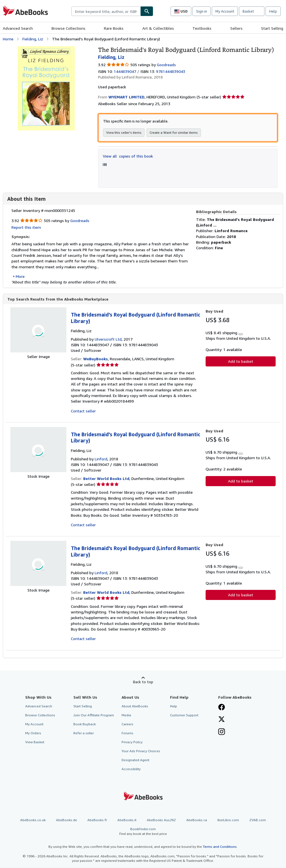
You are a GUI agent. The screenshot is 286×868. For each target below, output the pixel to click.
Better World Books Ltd (106, 479)
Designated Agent (135, 760)
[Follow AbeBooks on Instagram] (222, 733)
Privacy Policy (132, 742)
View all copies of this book (128, 156)
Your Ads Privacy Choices (141, 751)
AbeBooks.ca (197, 820)
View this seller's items (124, 132)
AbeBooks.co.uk (33, 820)
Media (126, 715)
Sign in (202, 11)
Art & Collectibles (158, 28)
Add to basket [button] (241, 362)
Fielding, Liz (33, 39)
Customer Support (184, 715)
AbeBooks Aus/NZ (161, 820)
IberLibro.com (228, 820)
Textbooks (202, 28)
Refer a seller (84, 733)
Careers (127, 724)
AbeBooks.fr (97, 820)
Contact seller (83, 411)
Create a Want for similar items (174, 132)
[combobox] (106, 11)
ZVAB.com (258, 820)
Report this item (26, 227)
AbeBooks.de (67, 820)
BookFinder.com (143, 832)
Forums (127, 733)
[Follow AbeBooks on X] (222, 720)
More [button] (20, 276)
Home (8, 39)
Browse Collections (68, 28)
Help (273, 11)
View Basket (35, 742)
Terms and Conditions (220, 847)
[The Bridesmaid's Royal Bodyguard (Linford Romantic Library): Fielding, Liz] (46, 49)
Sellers (236, 28)
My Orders (33, 733)
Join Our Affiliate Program (94, 715)
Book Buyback (85, 724)
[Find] (147, 11)
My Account (225, 11)
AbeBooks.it (127, 820)
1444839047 (125, 71)
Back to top (143, 682)
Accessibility (131, 769)
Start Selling (272, 28)
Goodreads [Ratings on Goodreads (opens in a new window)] (166, 65)
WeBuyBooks (96, 359)
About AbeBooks (135, 706)
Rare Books (114, 28)
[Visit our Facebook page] (222, 708)
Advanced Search (18, 28)
